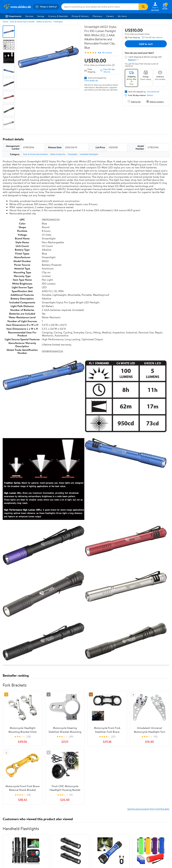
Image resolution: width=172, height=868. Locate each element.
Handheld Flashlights (89, 154)
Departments (13, 16)
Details (150, 95)
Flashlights (58, 22)
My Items (122, 16)
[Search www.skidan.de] (100, 7)
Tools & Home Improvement (22, 22)
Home (5, 22)
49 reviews (107, 53)
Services (29, 16)
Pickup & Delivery (80, 16)
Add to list (134, 101)
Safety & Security (44, 22)
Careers (110, 16)
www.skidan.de (91, 80)
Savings (41, 16)
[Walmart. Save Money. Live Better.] (17, 7)
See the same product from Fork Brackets (148, 809)
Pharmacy (98, 16)
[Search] (143, 7)
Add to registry (155, 101)
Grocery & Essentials (58, 16)
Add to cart (146, 44)
